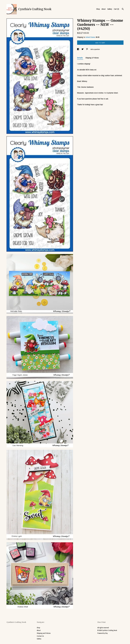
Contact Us (40, 636)
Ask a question (95, 49)
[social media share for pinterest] (87, 49)
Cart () (116, 9)
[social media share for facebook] (78, 49)
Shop (98, 9)
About (104, 9)
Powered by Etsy (103, 633)
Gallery (110, 9)
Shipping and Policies (44, 633)
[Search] (123, 9)
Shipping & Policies (92, 58)
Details (80, 58)
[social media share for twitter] (83, 49)
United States (90, 37)
